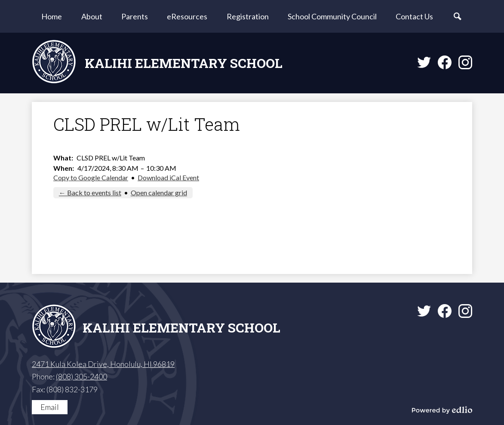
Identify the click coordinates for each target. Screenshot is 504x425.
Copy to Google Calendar (91, 177)
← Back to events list (90, 192)
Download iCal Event (168, 177)
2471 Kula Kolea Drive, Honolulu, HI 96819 (103, 364)
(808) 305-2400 (81, 376)
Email (50, 407)
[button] (92, 16)
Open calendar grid (159, 192)
